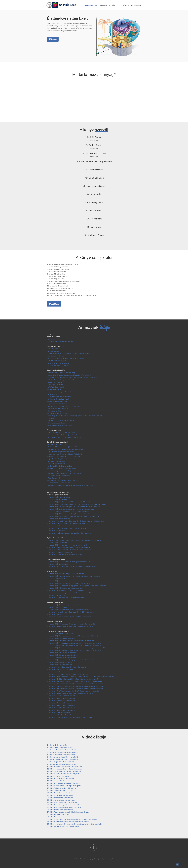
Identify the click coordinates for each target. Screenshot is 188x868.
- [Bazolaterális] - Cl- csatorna (57, 542)
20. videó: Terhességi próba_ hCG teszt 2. (61, 790)
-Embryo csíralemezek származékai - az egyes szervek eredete (68, 353)
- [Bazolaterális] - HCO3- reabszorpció (60, 633)
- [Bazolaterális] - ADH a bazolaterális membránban (65, 588)
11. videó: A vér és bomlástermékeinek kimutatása (64, 769)
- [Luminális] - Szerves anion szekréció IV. (61, 710)
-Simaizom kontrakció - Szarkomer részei (61, 432)
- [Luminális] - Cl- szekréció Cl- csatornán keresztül (65, 554)
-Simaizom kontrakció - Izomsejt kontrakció (62, 435)
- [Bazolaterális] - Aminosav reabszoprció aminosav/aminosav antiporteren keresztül (76, 648)
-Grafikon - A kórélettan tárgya (58, 444)
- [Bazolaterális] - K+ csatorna (57, 499)
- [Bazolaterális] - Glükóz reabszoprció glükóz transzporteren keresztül (71, 641)
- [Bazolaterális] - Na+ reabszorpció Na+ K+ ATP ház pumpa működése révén (74, 576)
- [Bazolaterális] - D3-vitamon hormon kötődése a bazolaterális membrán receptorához (77, 504)
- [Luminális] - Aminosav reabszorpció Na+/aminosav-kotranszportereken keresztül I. (76, 684)
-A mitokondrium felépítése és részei (60, 466)
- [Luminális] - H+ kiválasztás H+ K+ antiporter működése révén (69, 550)
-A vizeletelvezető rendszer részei (59, 483)
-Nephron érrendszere (55, 411)
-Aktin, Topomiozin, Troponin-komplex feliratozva (64, 437)
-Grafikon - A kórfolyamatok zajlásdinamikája (62, 447)
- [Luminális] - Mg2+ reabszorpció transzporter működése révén (69, 533)
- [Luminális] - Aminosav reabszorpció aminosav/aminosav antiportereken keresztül (76, 681)
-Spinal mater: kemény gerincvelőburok (61, 380)
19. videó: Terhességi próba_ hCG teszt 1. (61, 788)
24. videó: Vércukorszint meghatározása (61, 800)
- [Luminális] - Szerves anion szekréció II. (61, 705)
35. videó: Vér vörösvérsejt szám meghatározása (64, 826)
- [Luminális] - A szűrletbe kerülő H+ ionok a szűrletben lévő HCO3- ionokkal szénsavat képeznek (81, 677)
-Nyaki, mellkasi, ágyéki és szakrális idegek (62, 373)
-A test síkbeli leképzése (55, 356)
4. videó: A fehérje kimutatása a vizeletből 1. (62, 752)
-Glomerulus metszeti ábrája (57, 413)
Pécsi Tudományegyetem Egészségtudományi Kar (97, 859)
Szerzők (103, 5)
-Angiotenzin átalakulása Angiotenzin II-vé (62, 468)
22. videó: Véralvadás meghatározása (60, 795)
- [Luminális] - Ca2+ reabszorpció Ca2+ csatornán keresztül (67, 523)
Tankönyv (113, 5)
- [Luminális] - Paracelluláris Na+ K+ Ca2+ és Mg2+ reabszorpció (69, 717)
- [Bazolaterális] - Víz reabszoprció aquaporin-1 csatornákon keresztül (71, 624)
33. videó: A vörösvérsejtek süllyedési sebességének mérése (68, 821)
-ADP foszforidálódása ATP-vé (57, 461)
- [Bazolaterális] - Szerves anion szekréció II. (62, 657)
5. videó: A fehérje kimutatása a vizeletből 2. (62, 754)
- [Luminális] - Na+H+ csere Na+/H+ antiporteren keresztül (67, 674)
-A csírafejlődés (52, 349)
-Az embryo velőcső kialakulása (58, 363)
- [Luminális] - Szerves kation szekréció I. (61, 696)
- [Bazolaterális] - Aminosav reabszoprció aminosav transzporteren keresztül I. (74, 643)
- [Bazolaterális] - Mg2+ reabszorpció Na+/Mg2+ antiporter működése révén (74, 516)
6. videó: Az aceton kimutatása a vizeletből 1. (63, 757)
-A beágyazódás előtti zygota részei (59, 365)
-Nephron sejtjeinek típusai (56, 423)
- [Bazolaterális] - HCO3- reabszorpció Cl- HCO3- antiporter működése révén (74, 540)
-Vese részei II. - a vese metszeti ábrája (60, 420)
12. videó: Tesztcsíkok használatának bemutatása (64, 771)
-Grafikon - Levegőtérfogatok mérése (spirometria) (64, 473)
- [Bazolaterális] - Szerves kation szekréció (62, 653)
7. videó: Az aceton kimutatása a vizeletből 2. (63, 759)
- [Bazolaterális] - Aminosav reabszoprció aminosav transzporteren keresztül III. (74, 650)
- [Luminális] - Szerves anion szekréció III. (61, 708)
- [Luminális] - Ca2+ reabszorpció (58, 526)
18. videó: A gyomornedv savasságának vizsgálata (64, 786)
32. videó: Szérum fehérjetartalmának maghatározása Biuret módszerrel (72, 819)
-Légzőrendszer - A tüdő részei (57, 404)
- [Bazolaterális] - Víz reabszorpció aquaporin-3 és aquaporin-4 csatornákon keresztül (76, 586)
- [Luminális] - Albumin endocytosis (59, 715)
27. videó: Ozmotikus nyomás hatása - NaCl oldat (64, 807)
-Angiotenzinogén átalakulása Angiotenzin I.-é (63, 471)
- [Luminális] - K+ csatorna (56, 531)
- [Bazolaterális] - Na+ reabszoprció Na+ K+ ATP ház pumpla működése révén (74, 636)
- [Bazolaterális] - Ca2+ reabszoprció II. (60, 665)
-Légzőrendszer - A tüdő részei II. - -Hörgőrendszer (65, 406)
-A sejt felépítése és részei (56, 464)
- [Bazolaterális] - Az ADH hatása (58, 519)
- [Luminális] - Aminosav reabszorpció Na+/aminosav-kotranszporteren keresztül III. (76, 688)
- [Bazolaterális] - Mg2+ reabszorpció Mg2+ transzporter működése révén (72, 514)
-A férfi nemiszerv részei (55, 387)
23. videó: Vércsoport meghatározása (60, 798)
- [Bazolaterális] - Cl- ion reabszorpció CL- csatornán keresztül (68, 583)
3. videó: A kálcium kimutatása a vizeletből (62, 750)
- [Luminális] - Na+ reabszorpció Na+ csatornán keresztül (67, 590)
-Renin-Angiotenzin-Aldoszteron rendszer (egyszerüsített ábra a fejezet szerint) (74, 416)
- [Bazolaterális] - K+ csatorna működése (61, 638)
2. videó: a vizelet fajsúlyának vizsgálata (61, 747)
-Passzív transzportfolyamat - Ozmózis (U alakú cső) (65, 456)
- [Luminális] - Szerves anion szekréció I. (61, 703)
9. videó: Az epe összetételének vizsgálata (61, 764)
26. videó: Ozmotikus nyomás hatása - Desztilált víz (65, 805)
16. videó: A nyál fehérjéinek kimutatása (61, 781)
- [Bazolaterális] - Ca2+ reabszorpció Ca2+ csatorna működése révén (71, 509)
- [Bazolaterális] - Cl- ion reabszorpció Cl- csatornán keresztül (68, 511)
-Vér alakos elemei (53, 478)
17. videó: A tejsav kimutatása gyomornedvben (63, 783)
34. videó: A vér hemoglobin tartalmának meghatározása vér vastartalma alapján (75, 824)
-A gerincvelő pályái (54, 389)
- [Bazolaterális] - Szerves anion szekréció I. (62, 655)
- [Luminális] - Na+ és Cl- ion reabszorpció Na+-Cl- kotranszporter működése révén (76, 521)
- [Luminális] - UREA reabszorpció (59, 712)
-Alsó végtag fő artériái (55, 382)
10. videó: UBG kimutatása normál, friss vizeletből (64, 766)
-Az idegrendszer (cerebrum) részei (59, 397)
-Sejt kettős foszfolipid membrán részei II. (61, 459)
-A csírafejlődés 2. (53, 351)
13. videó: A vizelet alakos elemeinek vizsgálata (63, 774)
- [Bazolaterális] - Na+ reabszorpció (59, 497)
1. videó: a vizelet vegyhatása (57, 745)
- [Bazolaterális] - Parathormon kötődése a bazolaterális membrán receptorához (74, 502)
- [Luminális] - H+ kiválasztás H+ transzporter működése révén (69, 547)
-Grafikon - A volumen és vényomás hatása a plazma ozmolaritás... (70, 485)
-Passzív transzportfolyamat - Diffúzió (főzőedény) (64, 454)
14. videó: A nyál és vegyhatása (58, 776)
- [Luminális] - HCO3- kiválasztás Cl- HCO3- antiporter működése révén (72, 566)
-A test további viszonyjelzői (57, 361)
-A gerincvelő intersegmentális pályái (60, 392)
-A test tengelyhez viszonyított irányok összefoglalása (66, 358)
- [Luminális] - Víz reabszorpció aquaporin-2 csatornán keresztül (69, 593)
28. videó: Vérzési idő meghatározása (60, 810)
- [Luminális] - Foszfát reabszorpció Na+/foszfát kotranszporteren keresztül (73, 691)
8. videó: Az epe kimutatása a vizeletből (61, 762)
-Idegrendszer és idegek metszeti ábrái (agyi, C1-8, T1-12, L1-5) (69, 375)
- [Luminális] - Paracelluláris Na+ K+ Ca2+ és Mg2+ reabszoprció (69, 617)
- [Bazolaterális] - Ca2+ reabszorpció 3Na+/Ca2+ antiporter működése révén (74, 507)
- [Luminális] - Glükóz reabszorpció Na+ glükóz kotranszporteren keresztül (73, 679)
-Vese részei (51, 418)
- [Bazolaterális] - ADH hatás (57, 578)
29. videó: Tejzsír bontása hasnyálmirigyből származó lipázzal (68, 812)
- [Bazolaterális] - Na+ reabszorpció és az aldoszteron (65, 574)
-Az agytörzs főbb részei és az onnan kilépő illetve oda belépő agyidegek (72, 377)
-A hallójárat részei (53, 394)
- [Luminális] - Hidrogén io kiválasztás (60, 552)
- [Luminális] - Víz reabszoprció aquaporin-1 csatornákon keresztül (70, 626)
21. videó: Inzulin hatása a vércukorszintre (61, 793)
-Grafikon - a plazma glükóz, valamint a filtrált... (63, 480)
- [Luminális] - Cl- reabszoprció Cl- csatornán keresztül (66, 598)
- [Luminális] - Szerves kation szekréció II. (61, 698)
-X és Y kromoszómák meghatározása (60, 341)
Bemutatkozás (91, 5)
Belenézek (53, 39)
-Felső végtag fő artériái (55, 385)
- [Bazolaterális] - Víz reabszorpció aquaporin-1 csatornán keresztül (70, 660)
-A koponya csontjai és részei (57, 401)
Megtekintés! (54, 304)
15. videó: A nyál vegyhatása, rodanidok (61, 778)
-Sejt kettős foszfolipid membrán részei (60, 452)
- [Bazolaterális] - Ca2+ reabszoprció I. (60, 662)
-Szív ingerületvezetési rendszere (58, 475)
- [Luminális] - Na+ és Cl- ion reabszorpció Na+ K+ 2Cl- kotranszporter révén (74, 612)
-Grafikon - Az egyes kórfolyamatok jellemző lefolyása (66, 449)
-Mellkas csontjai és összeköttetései (59, 425)
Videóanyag (136, 5)
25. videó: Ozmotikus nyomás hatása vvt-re (62, 802)
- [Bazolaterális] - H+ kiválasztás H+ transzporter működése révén (70, 562)
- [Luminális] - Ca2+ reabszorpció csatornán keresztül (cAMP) (68, 528)
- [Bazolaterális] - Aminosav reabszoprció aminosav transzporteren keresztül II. (74, 645)
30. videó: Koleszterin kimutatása (58, 814)
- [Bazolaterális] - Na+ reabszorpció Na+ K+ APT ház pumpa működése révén (74, 605)
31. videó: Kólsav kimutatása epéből (59, 817)
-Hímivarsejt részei (53, 339)
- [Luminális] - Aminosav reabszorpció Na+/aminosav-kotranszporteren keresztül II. (76, 686)
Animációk (124, 5)
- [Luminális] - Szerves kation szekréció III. (61, 700)
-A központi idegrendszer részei (58, 399)
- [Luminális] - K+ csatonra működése (60, 669)
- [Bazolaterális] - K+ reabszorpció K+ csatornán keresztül (67, 545)
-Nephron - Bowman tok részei (58, 408)
